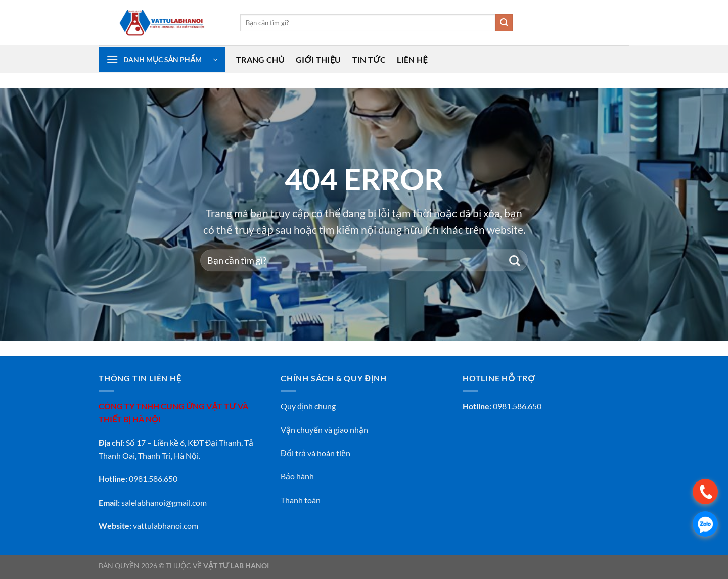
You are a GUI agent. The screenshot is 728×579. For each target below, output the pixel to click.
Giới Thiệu (318, 59)
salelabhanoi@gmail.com (164, 502)
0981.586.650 (517, 406)
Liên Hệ (412, 59)
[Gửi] (504, 23)
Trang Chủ (260, 59)
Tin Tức (369, 59)
